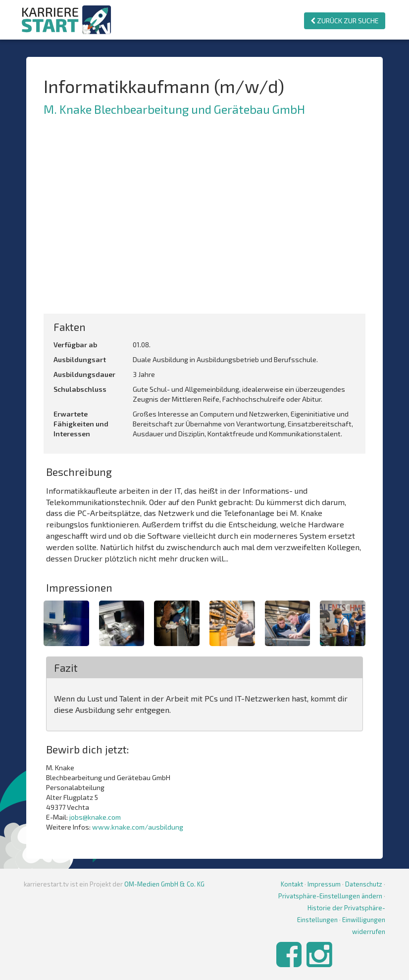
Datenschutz (364, 884)
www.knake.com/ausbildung (138, 827)
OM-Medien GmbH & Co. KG (164, 884)
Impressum (324, 884)
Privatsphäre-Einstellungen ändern (330, 896)
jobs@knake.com (95, 817)
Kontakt (292, 884)
